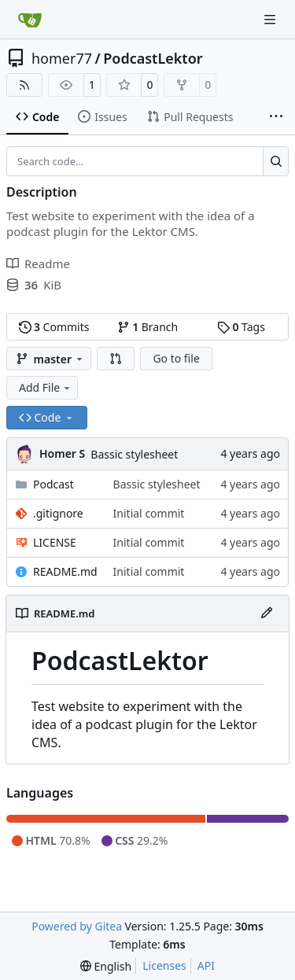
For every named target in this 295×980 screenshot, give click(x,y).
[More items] (276, 117)
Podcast (53, 484)
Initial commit (149, 513)
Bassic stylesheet (134, 454)
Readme (38, 263)
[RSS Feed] (24, 85)
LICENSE (55, 542)
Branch (148, 327)
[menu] (106, 966)
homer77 (62, 58)
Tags (241, 327)
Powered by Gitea (77, 926)
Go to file (176, 358)
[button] (116, 359)
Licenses (164, 965)
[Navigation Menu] (271, 19)
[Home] (30, 20)
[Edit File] (267, 613)
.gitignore (58, 513)
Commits (54, 327)
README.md (65, 571)
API (206, 965)
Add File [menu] (46, 387)
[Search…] (276, 161)
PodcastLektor (153, 58)
